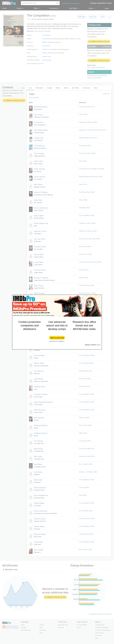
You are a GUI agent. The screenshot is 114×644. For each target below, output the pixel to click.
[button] (57, 338)
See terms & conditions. (57, 341)
